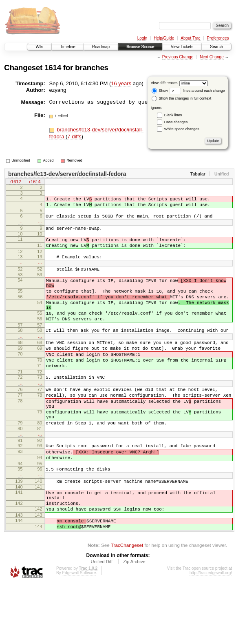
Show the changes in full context (182, 98)
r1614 (35, 182)
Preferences (218, 38)
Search (216, 47)
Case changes (176, 122)
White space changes (182, 129)
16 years (121, 83)
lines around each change (197, 91)
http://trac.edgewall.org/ (211, 633)
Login (142, 38)
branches (92, 68)
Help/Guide (164, 38)
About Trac (190, 38)
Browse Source (140, 47)
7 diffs (74, 137)
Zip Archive (134, 622)
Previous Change (178, 57)
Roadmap (101, 47)
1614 (53, 68)
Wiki (39, 47)
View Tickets (182, 47)
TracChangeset (127, 605)
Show (160, 91)
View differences (164, 83)
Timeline (67, 47)
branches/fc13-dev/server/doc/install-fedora (67, 174)
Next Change (212, 57)
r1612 (15, 182)
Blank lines (173, 115)
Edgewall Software (79, 633)
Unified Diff (101, 622)
